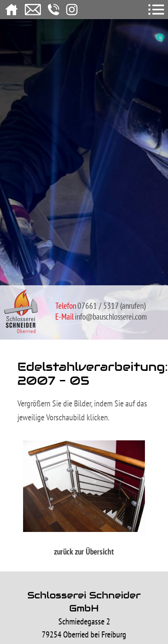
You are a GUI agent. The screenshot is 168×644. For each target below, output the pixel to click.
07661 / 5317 (98, 306)
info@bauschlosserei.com (111, 317)
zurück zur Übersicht (84, 552)
